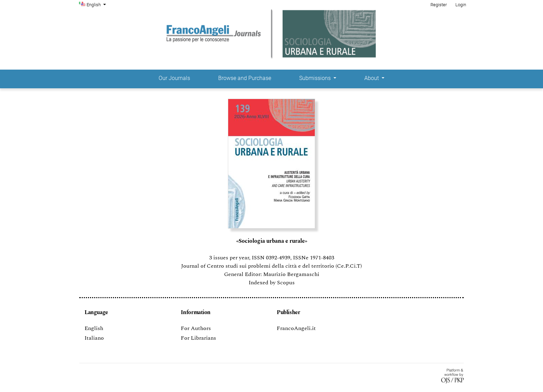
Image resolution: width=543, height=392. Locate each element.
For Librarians (198, 338)
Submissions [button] (316, 78)
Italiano (94, 338)
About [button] (372, 78)
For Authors (196, 328)
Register (439, 5)
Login (461, 5)
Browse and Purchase (245, 78)
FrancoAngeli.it (296, 328)
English (97, 4)
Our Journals (174, 78)
